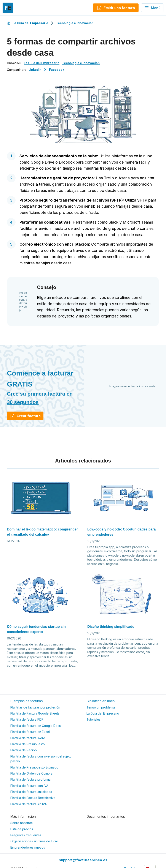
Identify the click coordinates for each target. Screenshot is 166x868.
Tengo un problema (101, 707)
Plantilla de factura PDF (27, 719)
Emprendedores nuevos (28, 847)
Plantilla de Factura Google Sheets (35, 713)
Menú (152, 8)
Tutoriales (93, 719)
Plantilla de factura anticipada (31, 792)
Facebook (57, 70)
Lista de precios (22, 829)
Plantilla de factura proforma (30, 779)
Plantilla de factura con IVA (29, 786)
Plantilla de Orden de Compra (31, 773)
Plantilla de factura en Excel (30, 732)
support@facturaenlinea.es (83, 860)
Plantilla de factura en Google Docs (36, 726)
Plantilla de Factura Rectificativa (33, 798)
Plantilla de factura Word (28, 738)
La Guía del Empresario (28, 23)
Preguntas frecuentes (26, 835)
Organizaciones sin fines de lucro (34, 841)
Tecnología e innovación (75, 23)
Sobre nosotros (22, 823)
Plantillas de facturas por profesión (35, 707)
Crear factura (25, 416)
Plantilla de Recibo (24, 750)
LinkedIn (35, 70)
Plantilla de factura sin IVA (29, 804)
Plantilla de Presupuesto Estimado (34, 767)
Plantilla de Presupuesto (28, 744)
